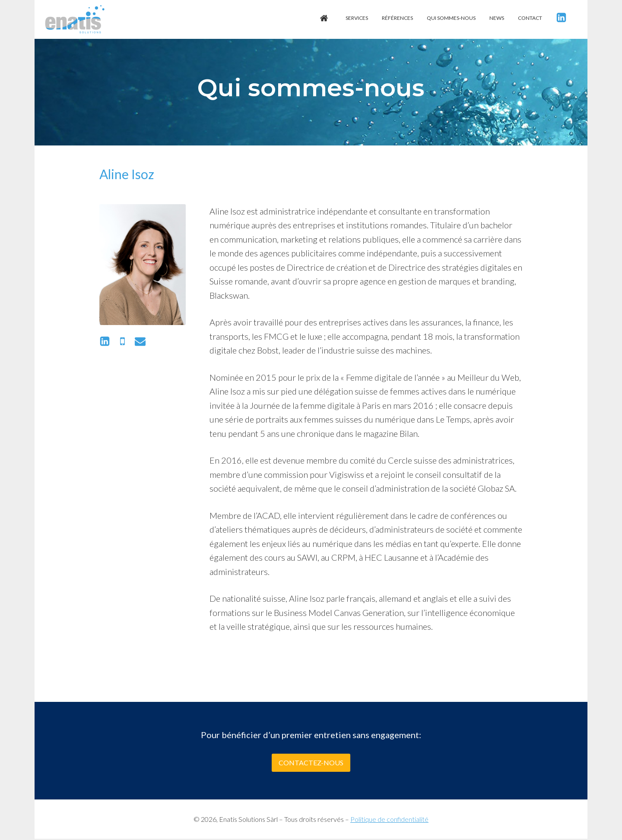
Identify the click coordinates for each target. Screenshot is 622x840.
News (497, 18)
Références (397, 18)
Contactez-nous (311, 763)
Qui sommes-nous (451, 18)
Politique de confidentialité (389, 819)
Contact (530, 18)
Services (357, 18)
